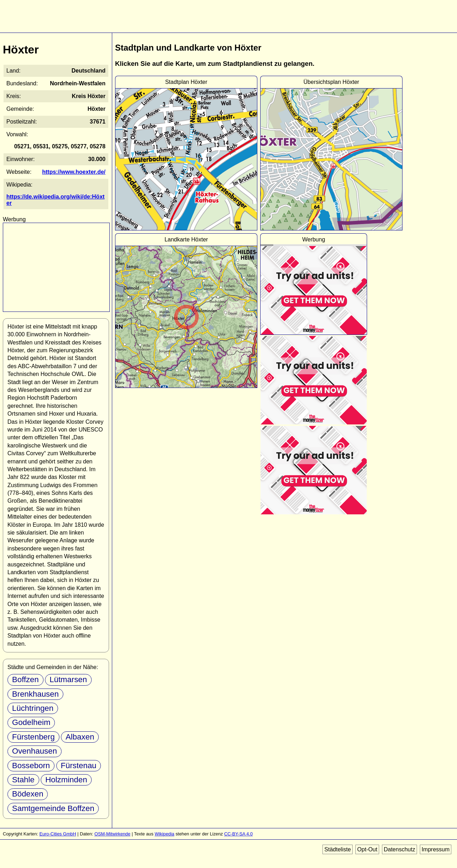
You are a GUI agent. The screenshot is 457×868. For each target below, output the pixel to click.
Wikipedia (164, 834)
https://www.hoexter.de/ (74, 172)
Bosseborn (31, 766)
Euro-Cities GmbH (58, 834)
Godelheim (31, 722)
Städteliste (338, 849)
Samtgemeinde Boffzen (53, 808)
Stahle (23, 780)
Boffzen (25, 679)
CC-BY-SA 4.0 (238, 834)
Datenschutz (399, 849)
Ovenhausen (35, 751)
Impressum (436, 849)
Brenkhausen (35, 694)
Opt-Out (367, 849)
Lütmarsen (68, 679)
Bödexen (28, 794)
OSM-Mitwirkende (113, 834)
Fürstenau (79, 766)
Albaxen (80, 737)
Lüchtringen (33, 708)
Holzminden (66, 780)
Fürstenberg (33, 737)
